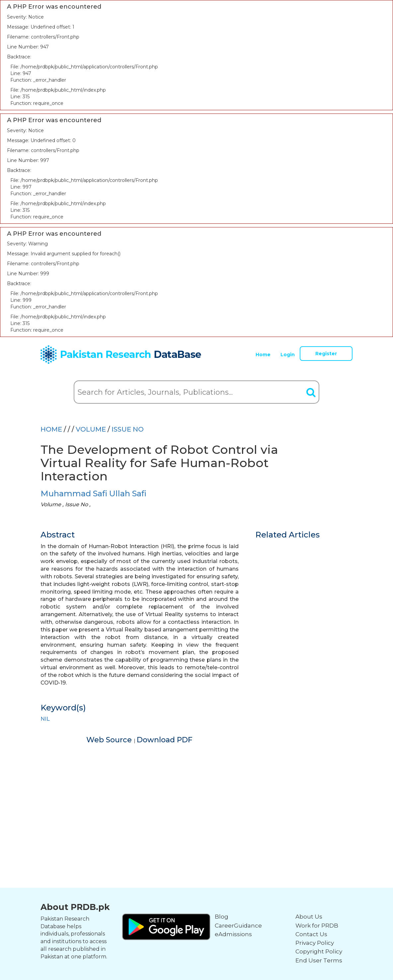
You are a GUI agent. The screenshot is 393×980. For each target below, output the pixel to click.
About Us (309, 917)
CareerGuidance (238, 926)
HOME (51, 429)
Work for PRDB (317, 926)
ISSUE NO (128, 429)
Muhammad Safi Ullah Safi (93, 493)
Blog (222, 917)
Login (288, 355)
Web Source (110, 740)
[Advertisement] (196, 791)
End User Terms (319, 960)
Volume (92, 429)
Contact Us (311, 934)
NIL (45, 719)
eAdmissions (233, 934)
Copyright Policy (319, 951)
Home (263, 355)
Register (326, 354)
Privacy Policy (315, 943)
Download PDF (165, 740)
